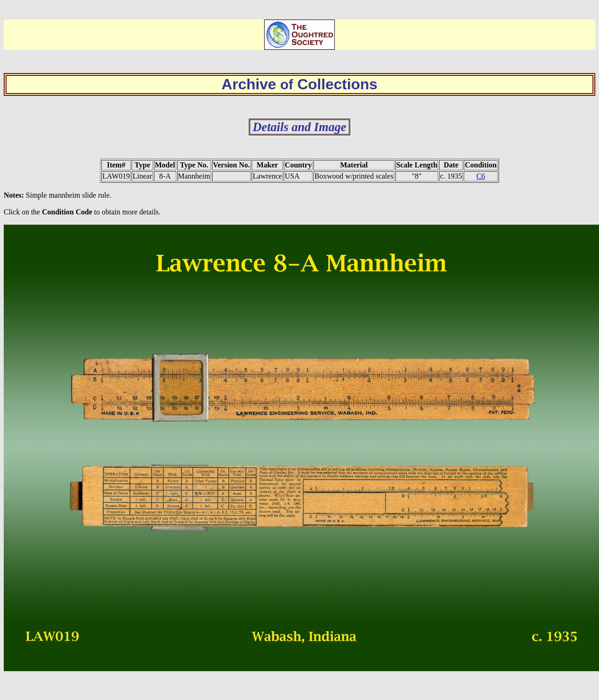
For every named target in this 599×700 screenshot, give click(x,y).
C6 (481, 176)
